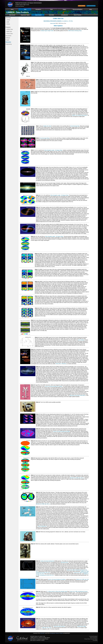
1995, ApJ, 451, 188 (46, 628)
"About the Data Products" (59, 626)
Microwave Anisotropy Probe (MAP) (77, 395)
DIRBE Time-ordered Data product (80, 115)
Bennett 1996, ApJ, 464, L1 (77, 478)
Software (8, 38)
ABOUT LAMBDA (82, 6)
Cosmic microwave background (47, 561)
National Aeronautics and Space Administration (29, 3)
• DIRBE (8, 20)
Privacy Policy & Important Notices (91, 639)
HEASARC (43, 633)
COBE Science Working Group (75, 31)
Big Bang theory (65, 562)
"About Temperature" (42, 526)
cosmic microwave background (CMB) (61, 431)
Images (7, 40)
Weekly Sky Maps (47, 126)
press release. (81, 340)
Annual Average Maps (44, 138)
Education (8, 42)
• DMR (7, 22)
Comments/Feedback (93, 636)
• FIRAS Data (9, 34)
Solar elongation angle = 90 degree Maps (53, 150)
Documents (8, 36)
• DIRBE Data (9, 29)
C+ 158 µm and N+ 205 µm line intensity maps (57, 591)
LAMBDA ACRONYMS (91, 6)
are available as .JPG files (58, 21)
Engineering (9, 44)
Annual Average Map (75, 126)
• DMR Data (9, 31)
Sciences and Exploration (20, 6)
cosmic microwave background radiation (54, 386)
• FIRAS (8, 24)
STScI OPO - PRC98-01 (61, 364)
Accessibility (95, 640)
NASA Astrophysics (94, 638)
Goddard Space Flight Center (22, 5)
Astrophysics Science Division (56, 633)
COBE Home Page (81, 626)
